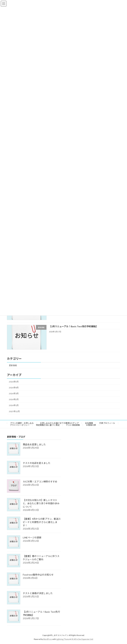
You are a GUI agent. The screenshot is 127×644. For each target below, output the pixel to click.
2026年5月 (14, 382)
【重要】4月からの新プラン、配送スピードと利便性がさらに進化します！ (42, 522)
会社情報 (89, 423)
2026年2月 (14, 399)
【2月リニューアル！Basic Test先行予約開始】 (74, 326)
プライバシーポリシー (20, 425)
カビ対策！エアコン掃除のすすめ (40, 482)
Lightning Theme (63, 639)
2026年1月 (14, 405)
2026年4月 (14, 388)
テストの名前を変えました (37, 463)
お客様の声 (91, 425)
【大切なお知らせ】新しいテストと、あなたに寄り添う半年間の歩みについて (41, 503)
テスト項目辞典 (73, 425)
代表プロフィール (107, 423)
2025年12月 (14, 411)
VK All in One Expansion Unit (82, 639)
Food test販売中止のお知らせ (38, 575)
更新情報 (13, 365)
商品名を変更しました (34, 444)
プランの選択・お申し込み (22, 423)
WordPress (48, 639)
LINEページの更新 (32, 538)
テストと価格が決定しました (38, 593)
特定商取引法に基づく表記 (48, 425)
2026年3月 (14, 394)
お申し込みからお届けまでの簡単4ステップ (59, 423)
